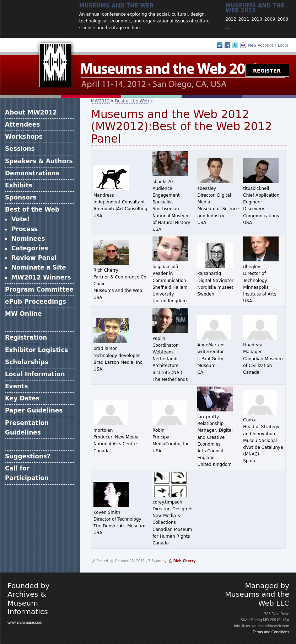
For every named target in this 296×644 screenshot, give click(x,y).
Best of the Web (132, 101)
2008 (283, 19)
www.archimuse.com (25, 622)
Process (25, 229)
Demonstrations (32, 173)
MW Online (23, 314)
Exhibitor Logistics (36, 350)
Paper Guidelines (34, 410)
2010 (257, 19)
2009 (270, 19)
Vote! (20, 219)
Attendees (22, 124)
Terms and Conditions (271, 632)
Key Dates (22, 398)
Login (283, 45)
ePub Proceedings (36, 302)
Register (267, 70)
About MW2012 (31, 112)
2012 (231, 19)
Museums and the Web (117, 6)
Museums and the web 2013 (255, 8)
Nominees (28, 239)
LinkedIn (220, 45)
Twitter (235, 45)
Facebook (227, 45)
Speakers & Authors (39, 161)
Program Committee (39, 289)
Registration (26, 337)
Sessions (20, 149)
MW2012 (100, 101)
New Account (261, 45)
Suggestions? (28, 456)
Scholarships (27, 362)
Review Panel (34, 258)
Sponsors (21, 197)
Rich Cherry (185, 561)
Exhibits (19, 185)
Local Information (35, 374)
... (227, 26)
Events (17, 386)
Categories (30, 248)
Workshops (24, 137)
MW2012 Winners (41, 277)
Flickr (243, 45)
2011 (244, 19)
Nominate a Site (39, 267)
